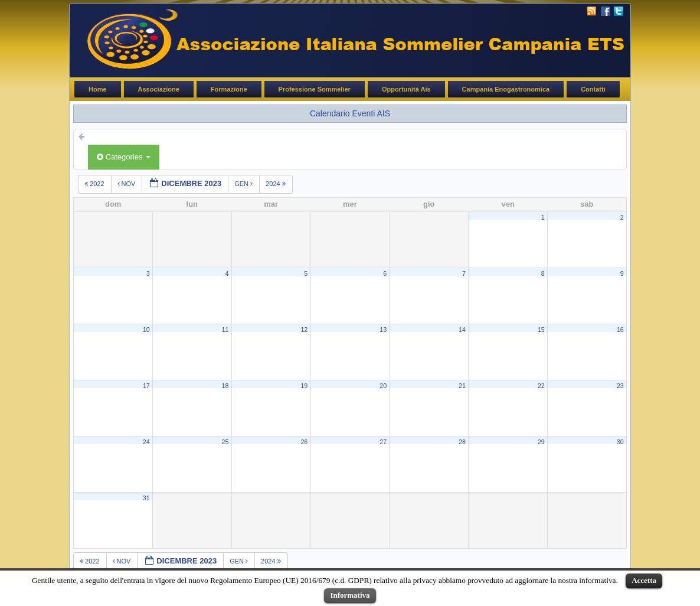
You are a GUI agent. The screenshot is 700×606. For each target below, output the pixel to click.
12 (304, 330)
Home (98, 89)
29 (541, 442)
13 (383, 330)
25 (225, 442)
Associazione (159, 89)
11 (225, 330)
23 (620, 386)
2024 (277, 184)
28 (462, 442)
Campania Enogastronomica (506, 89)
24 (146, 442)
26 (304, 442)
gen (244, 184)
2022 (95, 184)
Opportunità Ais (406, 89)
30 (620, 442)
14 (462, 330)
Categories (124, 157)
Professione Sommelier (315, 89)
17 (146, 386)
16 (620, 330)
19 (304, 386)
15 (541, 330)
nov (127, 184)
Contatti (593, 89)
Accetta (644, 580)
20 (383, 386)
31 (146, 498)
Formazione (229, 89)
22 (541, 386)
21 (462, 386)
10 (146, 330)
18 (225, 386)
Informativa (350, 595)
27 (383, 442)
